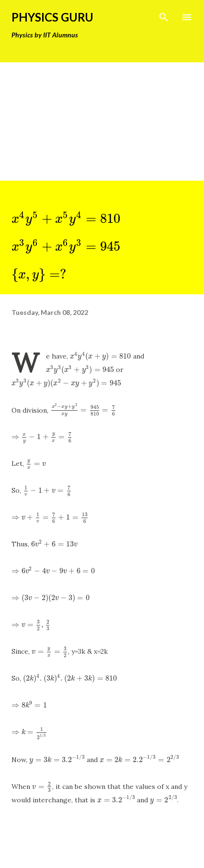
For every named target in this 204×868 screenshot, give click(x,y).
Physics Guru (52, 17)
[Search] (164, 17)
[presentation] (66, 218)
